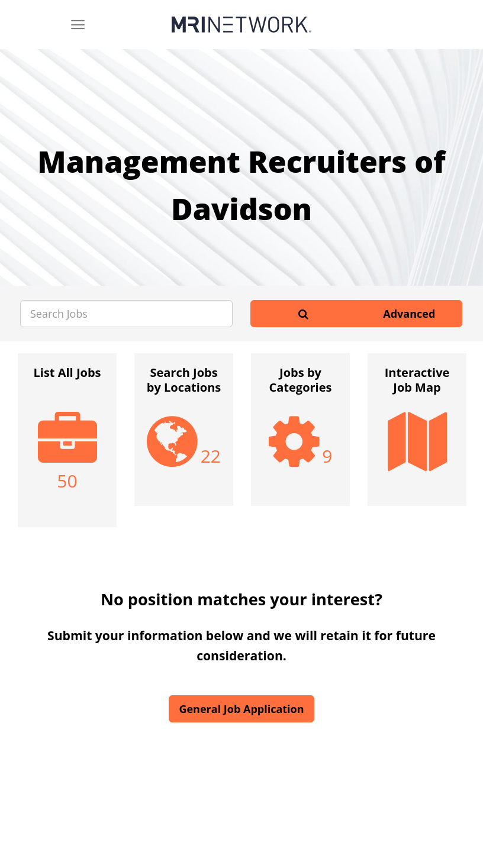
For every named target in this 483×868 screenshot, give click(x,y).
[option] (67, 446)
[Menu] (78, 25)
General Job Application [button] (241, 709)
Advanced (409, 314)
